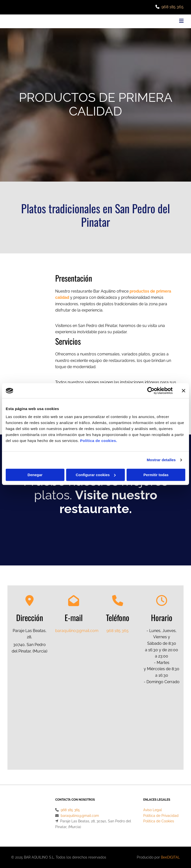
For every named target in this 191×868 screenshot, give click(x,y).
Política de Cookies (159, 821)
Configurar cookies (96, 475)
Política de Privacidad (161, 816)
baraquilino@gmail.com (77, 631)
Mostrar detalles (161, 460)
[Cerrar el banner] (184, 391)
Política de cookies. (99, 441)
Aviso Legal (153, 810)
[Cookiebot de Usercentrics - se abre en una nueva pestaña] (151, 391)
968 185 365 (172, 7)
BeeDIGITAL (170, 857)
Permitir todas (156, 475)
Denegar (35, 475)
